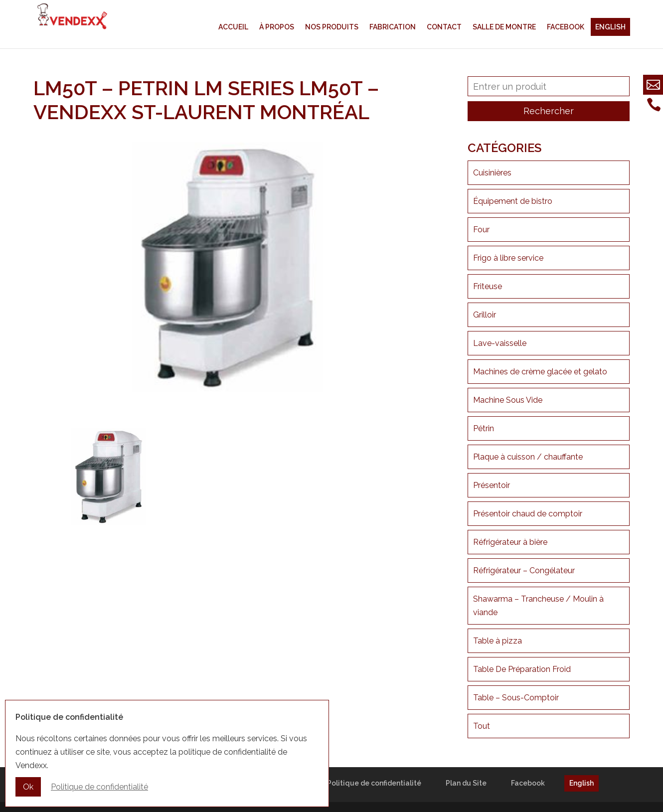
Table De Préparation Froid (522, 669)
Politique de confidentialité (374, 783)
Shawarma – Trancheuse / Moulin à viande (538, 606)
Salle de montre (504, 27)
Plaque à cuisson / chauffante (528, 457)
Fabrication (393, 27)
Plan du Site (466, 783)
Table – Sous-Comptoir (516, 698)
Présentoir (492, 485)
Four (481, 230)
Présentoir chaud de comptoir (528, 514)
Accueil (233, 27)
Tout (482, 726)
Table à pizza (497, 641)
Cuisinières (492, 173)
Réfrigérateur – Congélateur (524, 570)
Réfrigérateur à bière (510, 542)
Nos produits (332, 27)
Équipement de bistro (513, 201)
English (610, 27)
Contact (444, 27)
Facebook (566, 27)
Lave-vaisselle (500, 343)
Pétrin (484, 428)
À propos (277, 27)
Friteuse (488, 286)
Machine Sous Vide (508, 400)
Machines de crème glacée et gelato (540, 372)
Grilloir (485, 315)
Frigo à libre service (508, 258)
